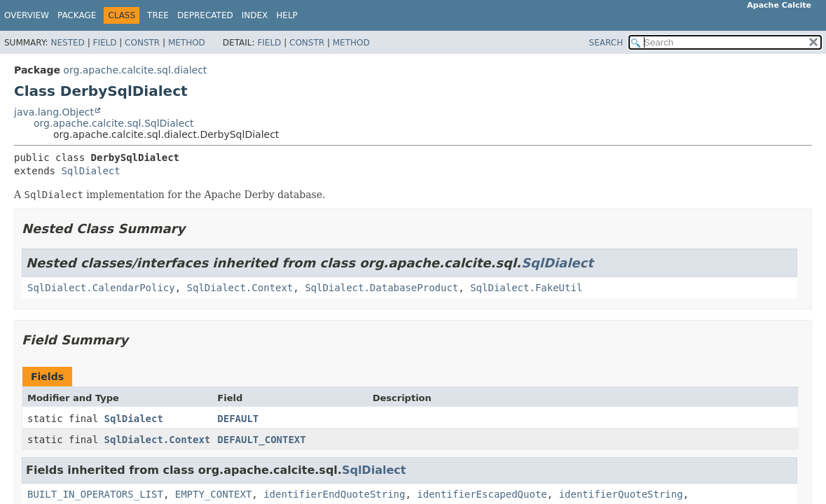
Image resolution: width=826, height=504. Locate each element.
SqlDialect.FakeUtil (526, 288)
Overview (27, 15)
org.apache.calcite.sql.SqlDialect (114, 123)
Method (187, 43)
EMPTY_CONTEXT (214, 494)
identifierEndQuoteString (334, 494)
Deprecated (205, 15)
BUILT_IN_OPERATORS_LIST (95, 494)
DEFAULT (238, 419)
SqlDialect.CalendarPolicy (101, 288)
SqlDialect (90, 171)
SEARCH (606, 43)
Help (287, 15)
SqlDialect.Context (240, 288)
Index (255, 15)
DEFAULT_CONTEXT (261, 440)
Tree (158, 15)
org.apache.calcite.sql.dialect (135, 70)
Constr (142, 43)
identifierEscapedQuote (482, 494)
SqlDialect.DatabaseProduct (381, 288)
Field (104, 43)
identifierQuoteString (621, 494)
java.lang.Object (54, 112)
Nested (67, 43)
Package (77, 15)
